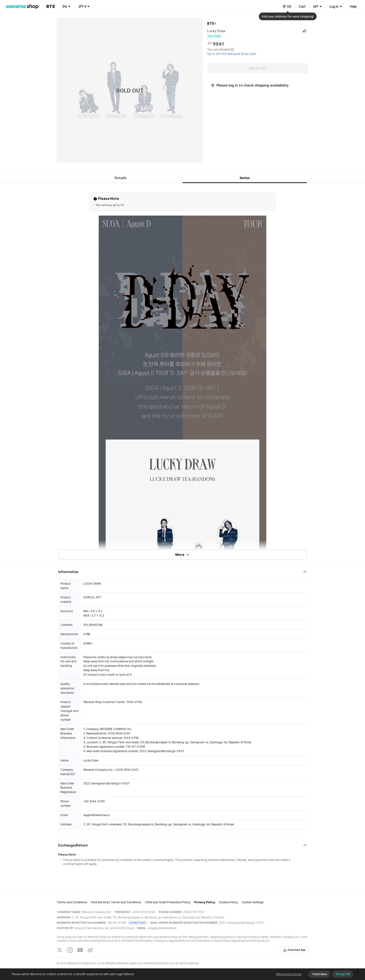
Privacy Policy (205, 902)
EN (65, 7)
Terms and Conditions (72, 902)
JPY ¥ (82, 7)
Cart (302, 7)
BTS (211, 23)
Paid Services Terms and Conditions (116, 902)
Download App (294, 950)
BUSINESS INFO (138, 923)
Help (353, 7)
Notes (245, 178)
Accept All (343, 974)
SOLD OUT (258, 68)
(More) (129, 974)
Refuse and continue (289, 974)
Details (120, 178)
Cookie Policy (228, 902)
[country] (287, 7)
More (182, 555)
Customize (319, 974)
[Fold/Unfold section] (182, 572)
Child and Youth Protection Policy (168, 902)
